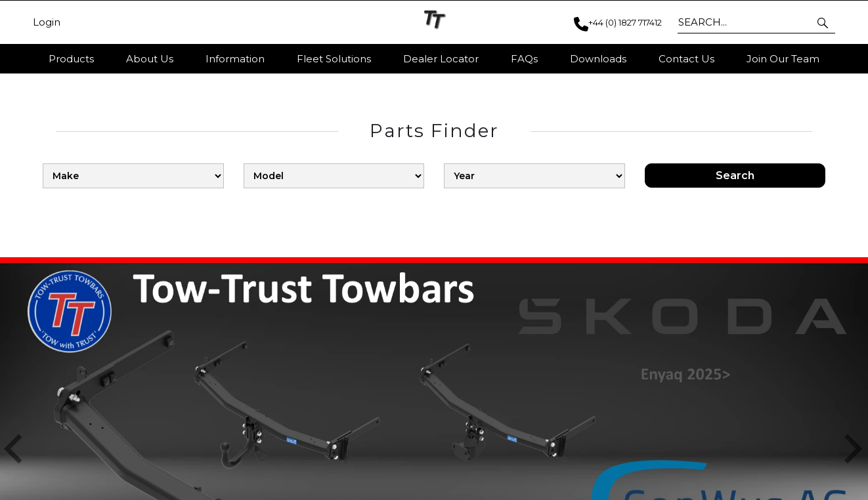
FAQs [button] (524, 59)
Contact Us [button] (686, 59)
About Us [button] (150, 59)
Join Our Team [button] (783, 59)
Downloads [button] (598, 59)
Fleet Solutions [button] (334, 59)
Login (47, 22)
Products (71, 59)
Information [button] (235, 59)
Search (735, 191)
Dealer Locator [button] (441, 59)
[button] (824, 22)
